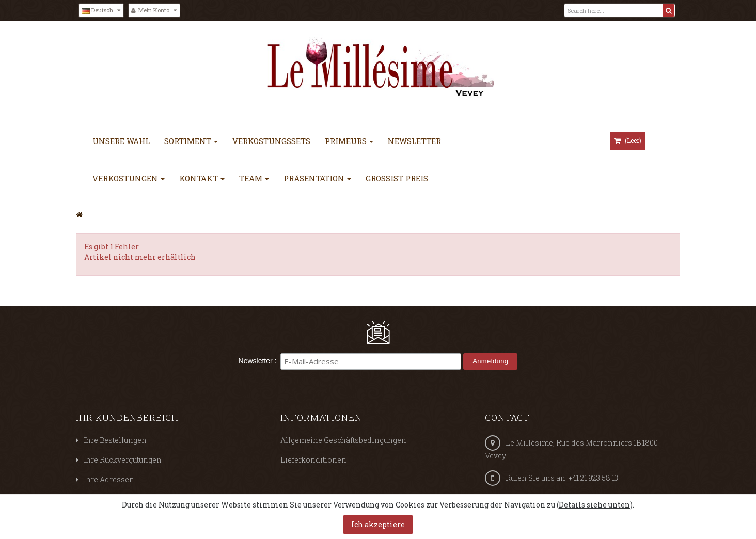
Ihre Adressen (109, 479)
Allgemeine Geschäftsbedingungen (343, 440)
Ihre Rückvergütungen (123, 460)
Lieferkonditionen (313, 460)
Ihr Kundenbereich (127, 417)
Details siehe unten (594, 505)
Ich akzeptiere (378, 524)
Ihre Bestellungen (115, 440)
